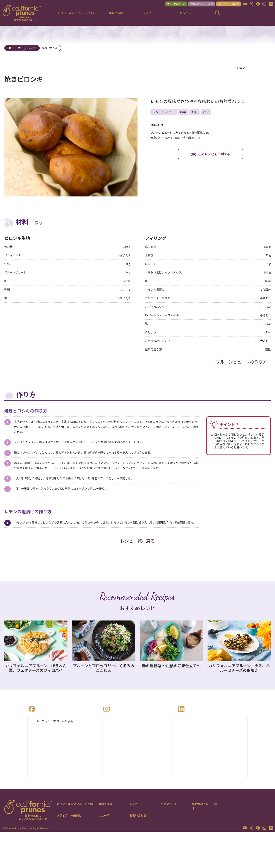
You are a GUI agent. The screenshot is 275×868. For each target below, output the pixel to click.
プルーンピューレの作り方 (242, 371)
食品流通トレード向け (191, 5)
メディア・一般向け (224, 5)
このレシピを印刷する (214, 157)
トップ (17, 48)
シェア (242, 68)
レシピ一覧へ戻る (137, 574)
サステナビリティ (159, 5)
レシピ (31, 48)
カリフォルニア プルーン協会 (59, 756)
